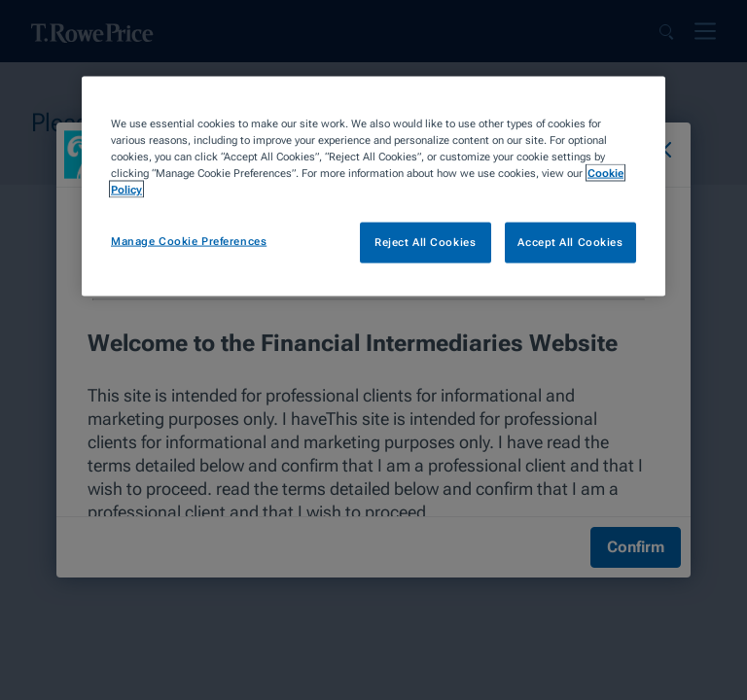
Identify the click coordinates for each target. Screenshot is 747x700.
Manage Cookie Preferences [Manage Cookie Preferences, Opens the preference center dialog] (189, 241)
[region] (373, 187)
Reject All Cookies (425, 242)
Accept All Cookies (570, 242)
